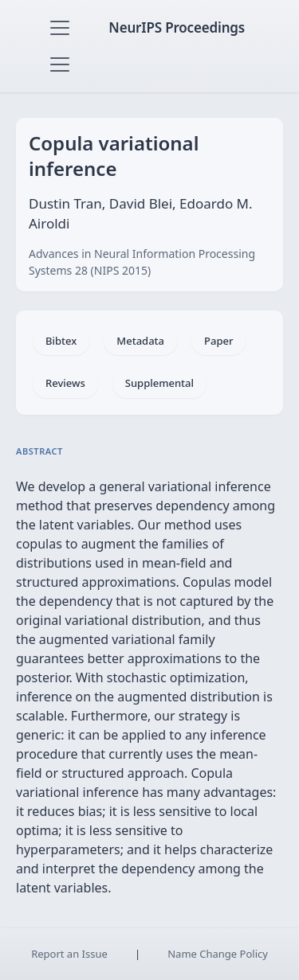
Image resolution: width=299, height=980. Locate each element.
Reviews (65, 383)
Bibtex (61, 341)
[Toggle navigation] (60, 28)
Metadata (140, 341)
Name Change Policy (218, 954)
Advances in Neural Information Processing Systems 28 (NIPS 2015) (142, 262)
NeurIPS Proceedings (177, 27)
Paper (218, 341)
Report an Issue (69, 954)
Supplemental (159, 383)
